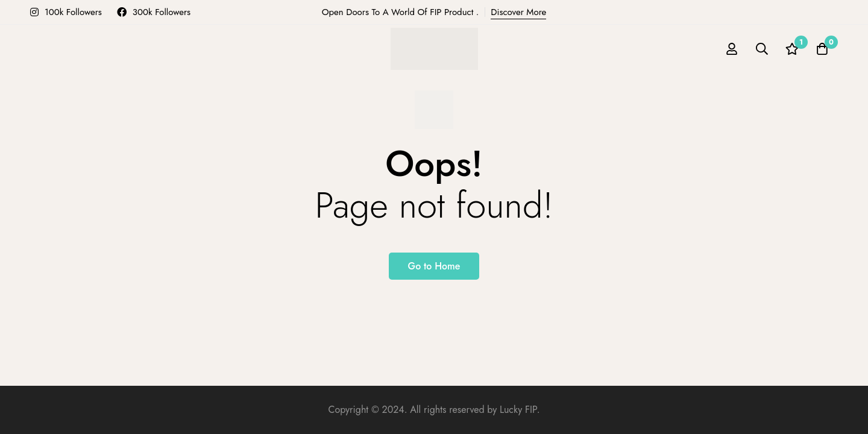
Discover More (518, 12)
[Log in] (732, 49)
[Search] (762, 49)
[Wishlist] (792, 49)
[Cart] (822, 49)
